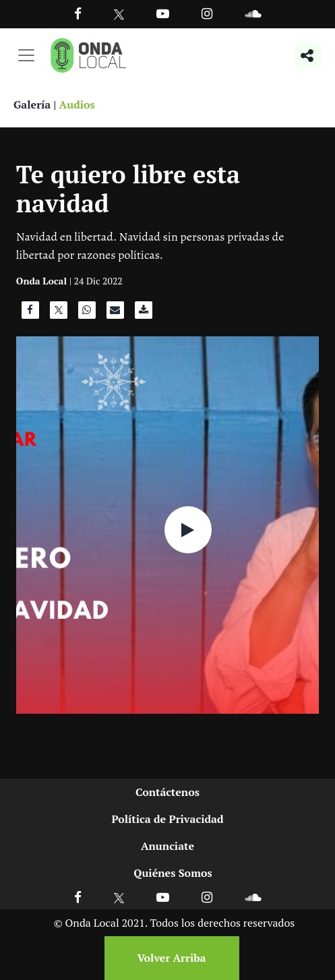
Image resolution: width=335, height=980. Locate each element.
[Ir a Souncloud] (253, 13)
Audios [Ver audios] (77, 104)
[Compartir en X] (59, 313)
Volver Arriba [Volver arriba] (171, 958)
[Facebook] (78, 13)
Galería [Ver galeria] (32, 104)
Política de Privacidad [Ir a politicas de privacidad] (167, 819)
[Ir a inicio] (88, 55)
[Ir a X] (119, 897)
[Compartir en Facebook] (30, 313)
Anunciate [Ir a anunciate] (167, 846)
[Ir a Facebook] (78, 897)
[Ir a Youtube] (163, 13)
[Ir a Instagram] (207, 13)
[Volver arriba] (168, 958)
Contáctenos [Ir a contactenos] (167, 792)
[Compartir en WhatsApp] (87, 313)
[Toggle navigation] (26, 55)
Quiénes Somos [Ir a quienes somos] (173, 873)
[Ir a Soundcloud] (253, 897)
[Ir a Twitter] (119, 14)
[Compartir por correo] (115, 313)
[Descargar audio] (144, 313)
